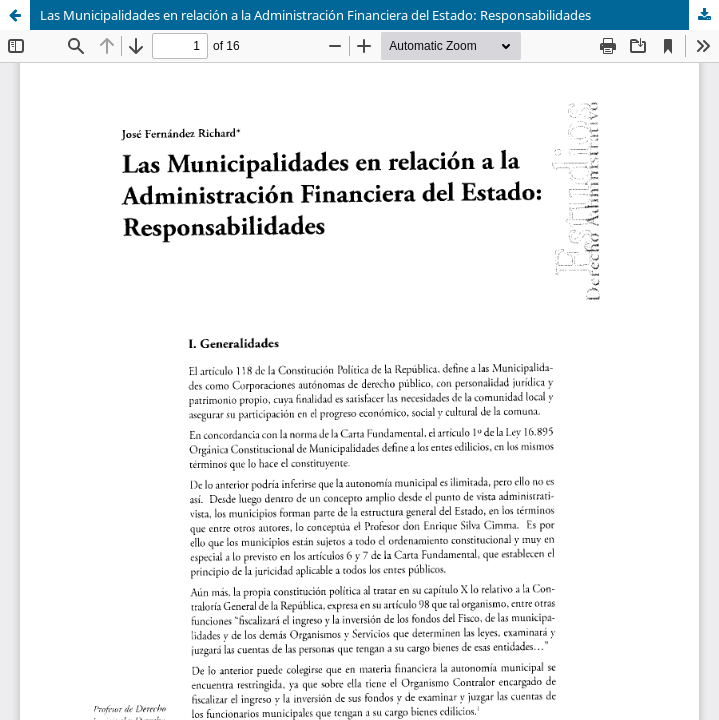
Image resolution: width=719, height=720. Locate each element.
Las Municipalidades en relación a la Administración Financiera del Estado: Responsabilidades (315, 15)
